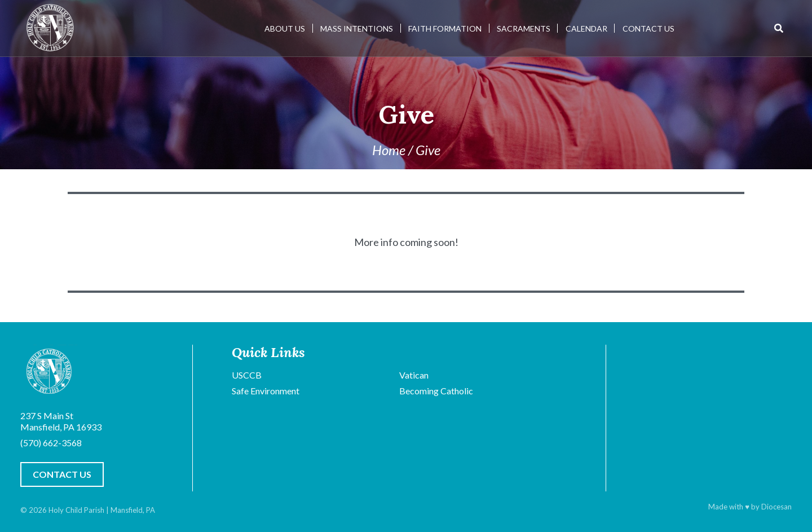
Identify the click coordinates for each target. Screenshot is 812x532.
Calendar (586, 28)
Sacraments (524, 28)
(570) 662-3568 (51, 443)
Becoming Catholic (436, 391)
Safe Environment (266, 391)
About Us (285, 28)
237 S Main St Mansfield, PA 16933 (61, 421)
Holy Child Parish (76, 510)
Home (389, 150)
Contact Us (648, 28)
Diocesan (776, 507)
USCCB (247, 375)
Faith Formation (445, 28)
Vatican (414, 375)
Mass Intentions (357, 28)
